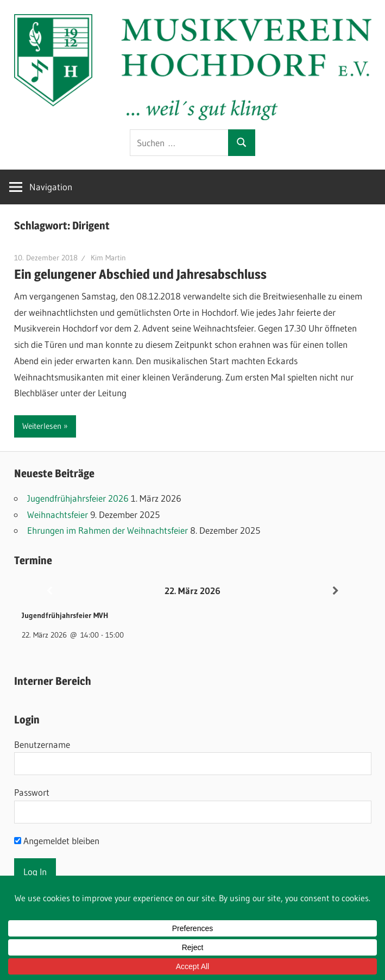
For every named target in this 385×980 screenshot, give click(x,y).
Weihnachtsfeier (58, 514)
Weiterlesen (42, 426)
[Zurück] (50, 591)
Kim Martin (108, 258)
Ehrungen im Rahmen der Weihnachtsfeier (108, 530)
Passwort (32, 792)
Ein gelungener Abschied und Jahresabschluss (140, 274)
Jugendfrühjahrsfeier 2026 (78, 498)
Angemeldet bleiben (57, 841)
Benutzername (42, 744)
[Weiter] (336, 591)
